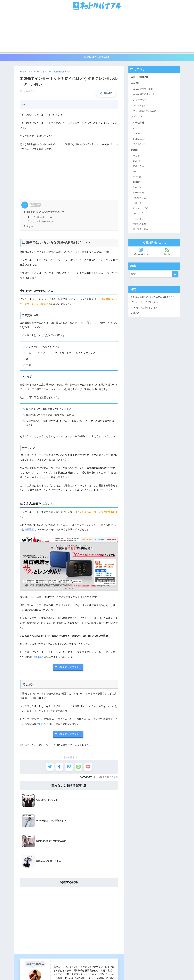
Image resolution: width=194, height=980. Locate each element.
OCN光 (136, 183)
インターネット (139, 100)
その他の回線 (139, 145)
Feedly (167, 252)
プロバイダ (138, 220)
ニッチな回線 (138, 123)
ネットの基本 (139, 106)
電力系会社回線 (140, 230)
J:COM (136, 134)
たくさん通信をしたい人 (40, 222)
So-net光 (137, 188)
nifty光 (136, 172)
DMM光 (137, 162)
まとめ (28, 227)
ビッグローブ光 (140, 209)
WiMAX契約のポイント (144, 95)
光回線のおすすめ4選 (97, 57)
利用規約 (104, 972)
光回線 (134, 151)
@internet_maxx (141, 252)
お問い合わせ (90, 972)
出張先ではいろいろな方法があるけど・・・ (47, 212)
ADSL (136, 129)
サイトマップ (119, 972)
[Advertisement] (97, 33)
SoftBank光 (138, 193)
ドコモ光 (137, 204)
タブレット (137, 117)
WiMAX (135, 83)
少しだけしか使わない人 (40, 217)
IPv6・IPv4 (138, 167)
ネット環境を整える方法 (106, 778)
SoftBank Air (139, 140)
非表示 (35, 205)
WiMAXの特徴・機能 (143, 89)
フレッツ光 (138, 214)
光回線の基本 (139, 225)
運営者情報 (74, 972)
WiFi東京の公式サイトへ (68, 668)
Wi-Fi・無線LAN (140, 77)
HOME (97, 966)
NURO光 (137, 178)
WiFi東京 (29, 530)
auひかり (137, 156)
